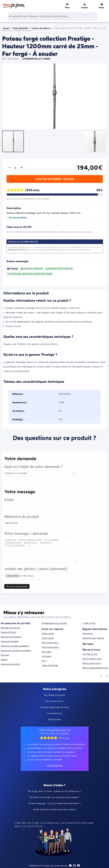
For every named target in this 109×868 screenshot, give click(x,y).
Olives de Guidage (10, 641)
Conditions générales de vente (54, 707)
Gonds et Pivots (8, 632)
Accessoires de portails (16, 623)
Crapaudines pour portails (54, 623)
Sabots (4, 659)
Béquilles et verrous (10, 628)
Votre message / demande (26, 536)
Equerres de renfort (10, 664)
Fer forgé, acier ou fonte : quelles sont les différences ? (55, 791)
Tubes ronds (48, 638)
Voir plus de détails (17, 218)
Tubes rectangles (50, 665)
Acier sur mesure (52, 629)
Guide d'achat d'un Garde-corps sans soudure (54, 809)
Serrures (5, 655)
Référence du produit (21, 519)
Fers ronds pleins (50, 642)
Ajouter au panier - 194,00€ (55, 179)
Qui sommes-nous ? (54, 701)
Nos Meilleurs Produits (54, 695)
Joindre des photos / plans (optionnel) (36, 571)
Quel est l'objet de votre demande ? (33, 469)
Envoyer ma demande (17, 589)
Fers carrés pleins (50, 647)
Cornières (46, 656)
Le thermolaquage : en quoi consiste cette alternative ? (55, 803)
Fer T (44, 661)
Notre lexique (55, 719)
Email (9, 502)
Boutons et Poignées (11, 637)
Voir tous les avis (54, 765)
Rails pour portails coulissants (15, 646)
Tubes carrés (48, 633)
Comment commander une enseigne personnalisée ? (54, 797)
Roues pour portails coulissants (16, 650)
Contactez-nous (54, 713)
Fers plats (46, 652)
